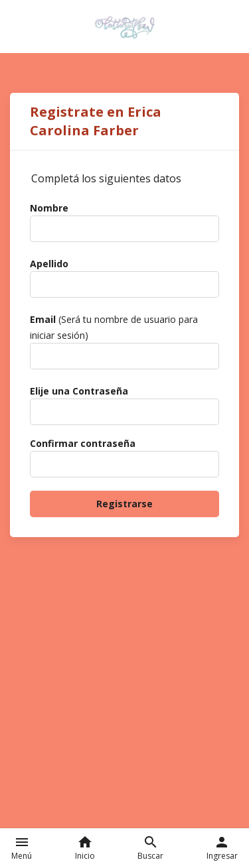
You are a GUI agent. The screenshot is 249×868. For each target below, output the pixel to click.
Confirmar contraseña (83, 443)
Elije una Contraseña (79, 391)
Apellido (49, 264)
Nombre (49, 208)
